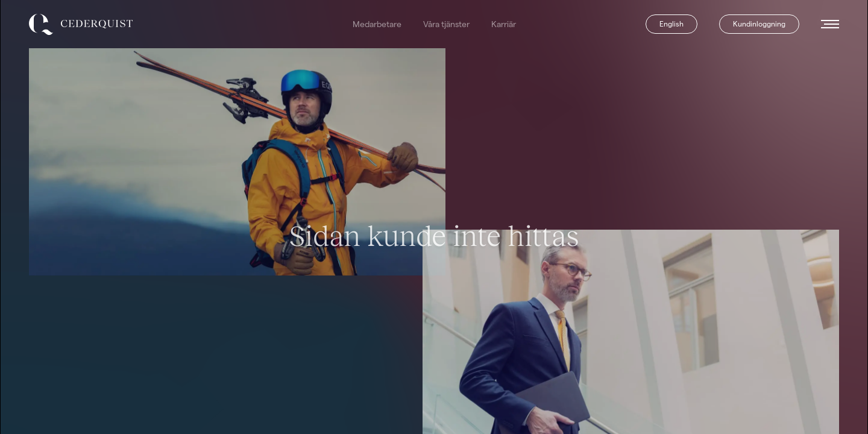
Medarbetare (377, 24)
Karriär (504, 24)
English (671, 24)
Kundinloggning (759, 24)
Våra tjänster (446, 24)
